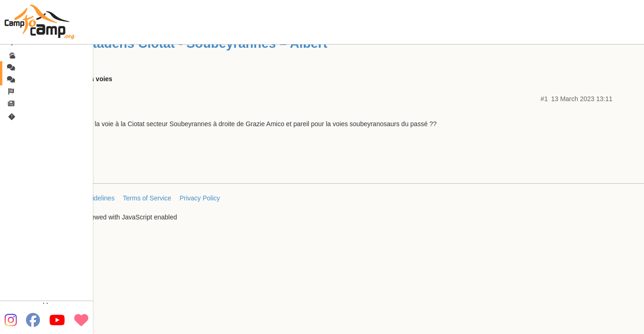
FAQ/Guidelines (92, 198)
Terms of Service (147, 198)
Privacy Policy (200, 198)
